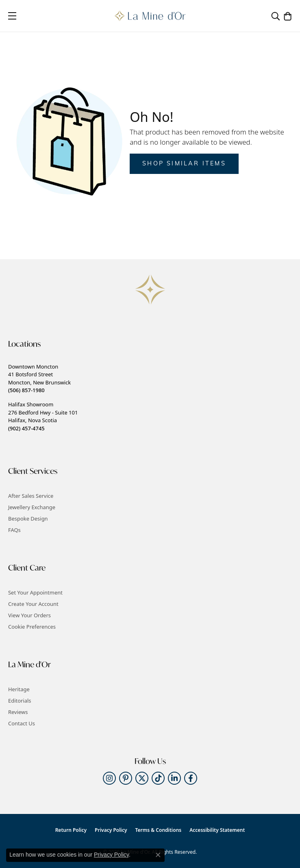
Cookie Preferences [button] (32, 627)
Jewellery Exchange (32, 507)
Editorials (20, 701)
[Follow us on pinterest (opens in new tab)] (126, 778)
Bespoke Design (28, 519)
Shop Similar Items (184, 164)
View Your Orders (29, 615)
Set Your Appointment (35, 592)
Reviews (18, 712)
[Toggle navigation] (12, 16)
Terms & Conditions (159, 830)
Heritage (19, 689)
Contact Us (22, 723)
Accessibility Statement (217, 830)
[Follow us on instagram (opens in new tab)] (109, 778)
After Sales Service (31, 496)
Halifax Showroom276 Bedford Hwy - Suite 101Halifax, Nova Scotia (43, 416)
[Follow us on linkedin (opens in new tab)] (174, 778)
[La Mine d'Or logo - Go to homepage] (150, 16)
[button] (276, 16)
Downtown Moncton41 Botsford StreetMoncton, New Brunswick (39, 378)
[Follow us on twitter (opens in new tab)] (142, 778)
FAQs (14, 530)
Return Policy (71, 830)
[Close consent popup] (158, 855)
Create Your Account (33, 604)
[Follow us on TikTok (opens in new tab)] (158, 778)
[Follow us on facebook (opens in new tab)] (191, 778)
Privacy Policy (111, 830)
